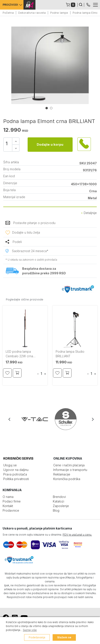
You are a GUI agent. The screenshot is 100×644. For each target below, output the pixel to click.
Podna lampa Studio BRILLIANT (70, 354)
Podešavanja (37, 637)
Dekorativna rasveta (32, 13)
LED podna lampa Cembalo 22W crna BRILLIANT (19, 354)
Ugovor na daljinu (16, 470)
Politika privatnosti (16, 479)
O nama (8, 497)
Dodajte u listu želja (26, 232)
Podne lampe (59, 13)
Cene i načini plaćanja (69, 465)
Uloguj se (10, 465)
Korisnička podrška (67, 479)
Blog (56, 510)
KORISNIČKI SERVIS (18, 458)
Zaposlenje (61, 506)
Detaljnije (89, 213)
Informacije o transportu (70, 470)
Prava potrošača (15, 474)
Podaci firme (12, 501)
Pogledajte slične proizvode (25, 299)
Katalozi (58, 501)
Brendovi (59, 497)
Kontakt (8, 506)
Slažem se (64, 637)
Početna (8, 13)
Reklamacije (62, 474)
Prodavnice (11, 510)
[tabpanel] (50, 65)
